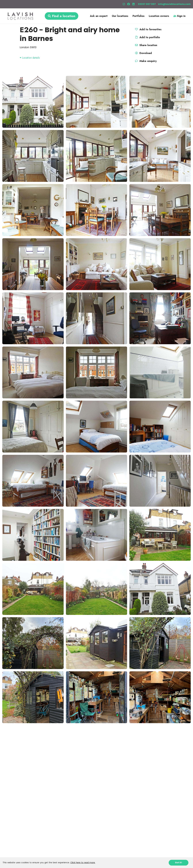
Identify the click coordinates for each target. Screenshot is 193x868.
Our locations (120, 16)
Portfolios (139, 16)
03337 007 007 (147, 4)
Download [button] (143, 53)
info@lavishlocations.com (174, 4)
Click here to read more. (83, 863)
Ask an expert (99, 16)
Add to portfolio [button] (147, 37)
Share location (146, 45)
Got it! (179, 863)
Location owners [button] (159, 16)
